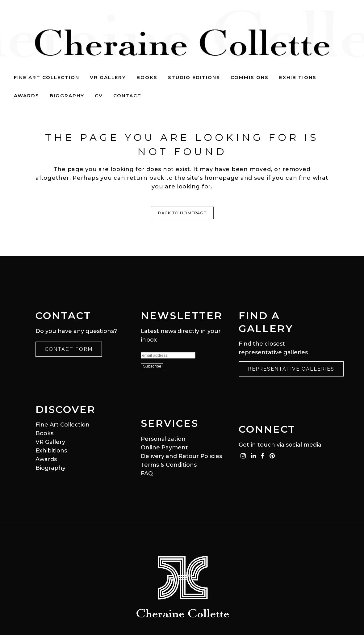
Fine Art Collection (63, 425)
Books (44, 433)
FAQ (147, 473)
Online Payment (164, 448)
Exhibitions (51, 451)
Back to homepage (182, 213)
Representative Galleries (291, 369)
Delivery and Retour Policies (181, 456)
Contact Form (69, 349)
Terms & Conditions (169, 465)
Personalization (163, 439)
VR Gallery (50, 442)
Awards (46, 459)
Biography (50, 468)
